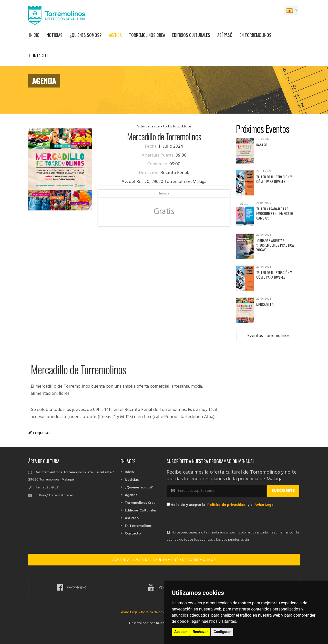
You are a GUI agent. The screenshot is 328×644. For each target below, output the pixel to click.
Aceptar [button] (181, 632)
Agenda (115, 35)
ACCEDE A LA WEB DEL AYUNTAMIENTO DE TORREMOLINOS (164, 560)
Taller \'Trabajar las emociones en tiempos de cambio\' (275, 213)
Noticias (55, 35)
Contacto (38, 55)
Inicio (34, 35)
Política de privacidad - (159, 612)
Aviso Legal (264, 505)
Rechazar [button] (200, 632)
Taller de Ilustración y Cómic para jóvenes (274, 179)
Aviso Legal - (131, 612)
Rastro (262, 145)
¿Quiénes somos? (86, 35)
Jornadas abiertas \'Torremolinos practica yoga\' (275, 245)
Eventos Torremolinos (268, 336)
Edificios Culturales (191, 35)
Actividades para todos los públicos (164, 127)
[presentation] (206, 519)
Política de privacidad (226, 505)
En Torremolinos (255, 35)
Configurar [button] (222, 632)
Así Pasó (225, 35)
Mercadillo (265, 304)
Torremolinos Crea (147, 35)
